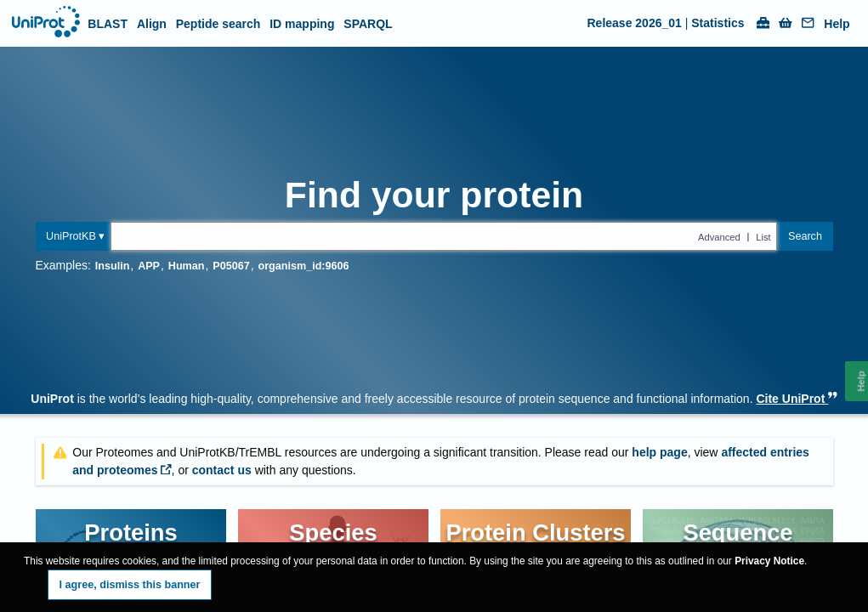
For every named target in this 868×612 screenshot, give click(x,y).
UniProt (52, 399)
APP (149, 266)
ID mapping (302, 24)
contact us (222, 470)
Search (805, 236)
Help (837, 24)
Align (152, 24)
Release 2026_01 (635, 23)
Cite (796, 399)
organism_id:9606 (303, 266)
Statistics (718, 23)
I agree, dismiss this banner (130, 585)
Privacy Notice (769, 561)
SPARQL (368, 24)
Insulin (113, 266)
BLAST (108, 24)
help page (659, 452)
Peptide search (218, 24)
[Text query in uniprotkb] (444, 236)
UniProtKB (71, 236)
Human (187, 266)
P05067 (231, 266)
